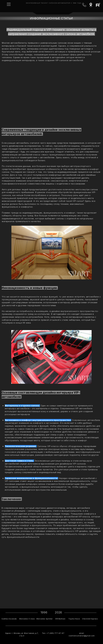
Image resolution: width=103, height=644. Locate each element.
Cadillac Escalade (9, 619)
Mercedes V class (27, 619)
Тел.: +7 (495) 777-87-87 (53, 633)
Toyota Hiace (74, 619)
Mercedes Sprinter (45, 619)
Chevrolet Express (90, 619)
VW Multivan (60, 619)
